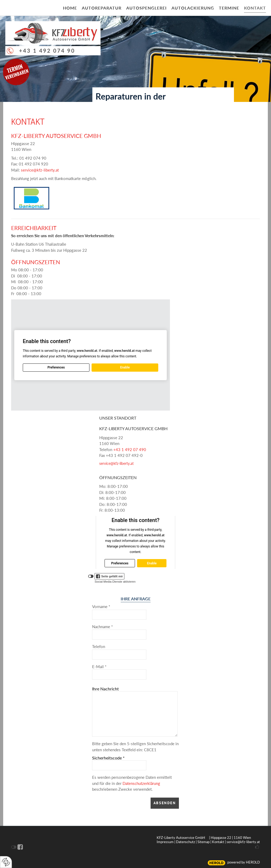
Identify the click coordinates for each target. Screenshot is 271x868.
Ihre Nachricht (105, 689)
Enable (125, 367)
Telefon (99, 646)
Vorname (101, 606)
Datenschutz (186, 842)
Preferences (56, 367)
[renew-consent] (6, 862)
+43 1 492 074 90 (47, 51)
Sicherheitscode (108, 758)
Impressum (165, 842)
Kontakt (218, 842)
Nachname (102, 627)
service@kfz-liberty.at (40, 170)
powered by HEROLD (244, 862)
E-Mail (99, 667)
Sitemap (204, 842)
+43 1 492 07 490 (130, 449)
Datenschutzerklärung (141, 783)
